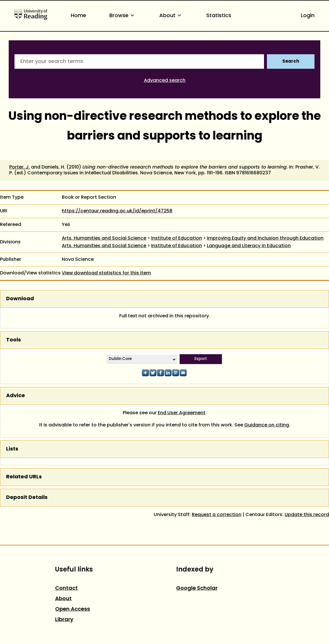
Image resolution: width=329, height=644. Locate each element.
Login (308, 16)
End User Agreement (182, 413)
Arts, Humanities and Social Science (104, 238)
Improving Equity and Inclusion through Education (265, 238)
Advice (16, 396)
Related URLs (24, 477)
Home (78, 16)
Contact (66, 588)
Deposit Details (27, 498)
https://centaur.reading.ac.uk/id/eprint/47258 (117, 211)
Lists (12, 449)
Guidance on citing (267, 425)
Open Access (73, 609)
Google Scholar (197, 588)
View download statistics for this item (106, 273)
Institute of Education (177, 238)
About (171, 16)
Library (64, 620)
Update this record (307, 515)
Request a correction (217, 515)
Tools (13, 340)
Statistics (219, 16)
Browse (123, 16)
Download (20, 299)
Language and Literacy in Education (249, 246)
